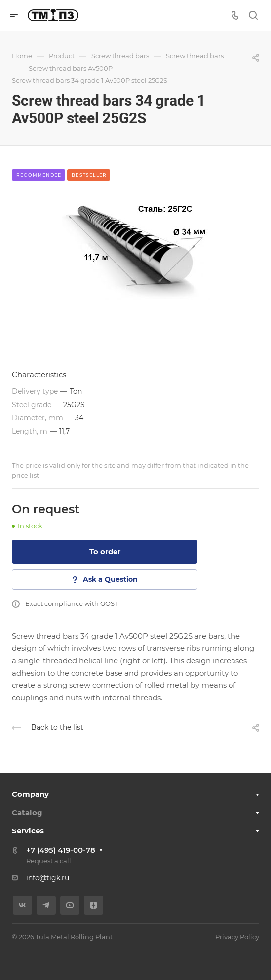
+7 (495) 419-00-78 (61, 850)
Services (28, 831)
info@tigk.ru (48, 878)
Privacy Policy (237, 937)
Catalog (27, 812)
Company (30, 794)
